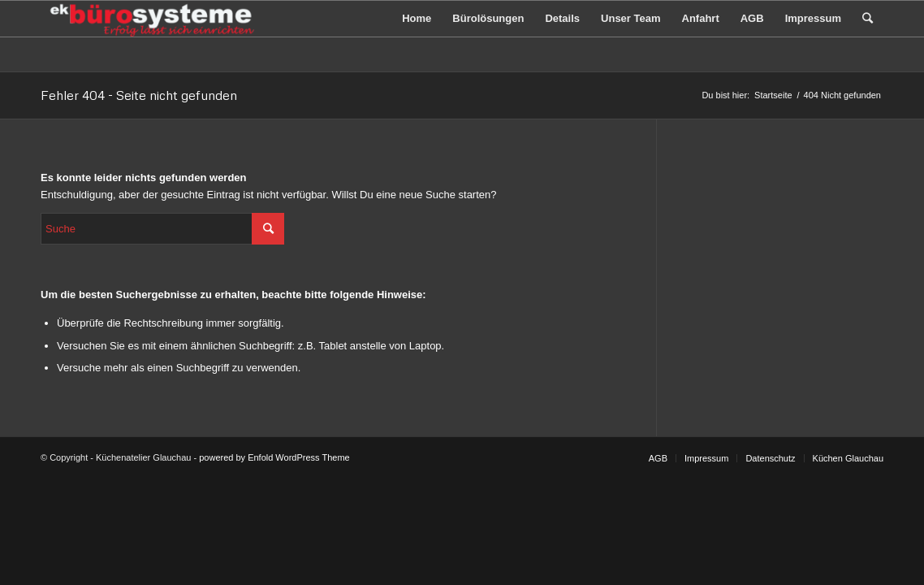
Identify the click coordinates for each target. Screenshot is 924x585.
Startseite (773, 95)
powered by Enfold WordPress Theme (274, 457)
